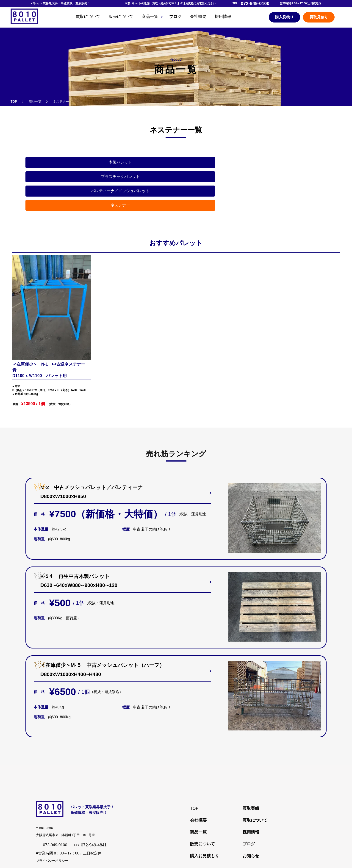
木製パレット (61, 164)
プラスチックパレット (138, 164)
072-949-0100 (56, 805)
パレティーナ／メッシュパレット (214, 164)
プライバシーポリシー (52, 821)
